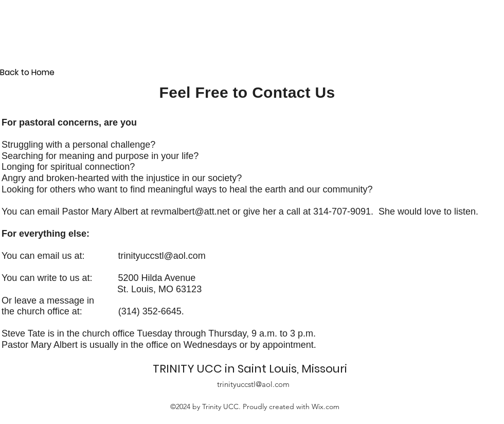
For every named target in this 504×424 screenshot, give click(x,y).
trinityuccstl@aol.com (161, 256)
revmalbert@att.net (190, 211)
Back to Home (27, 72)
